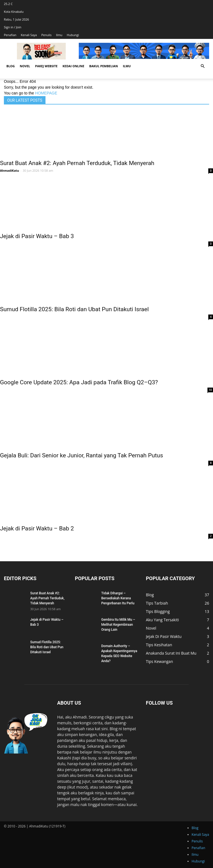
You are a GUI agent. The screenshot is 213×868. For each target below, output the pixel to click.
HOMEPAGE (46, 93)
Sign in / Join (13, 27)
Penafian (10, 35)
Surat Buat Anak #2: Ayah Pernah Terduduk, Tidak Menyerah (77, 163)
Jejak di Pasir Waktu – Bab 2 (37, 528)
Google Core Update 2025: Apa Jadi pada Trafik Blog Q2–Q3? (79, 382)
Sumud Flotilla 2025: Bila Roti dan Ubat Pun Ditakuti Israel (74, 309)
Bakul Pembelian (104, 66)
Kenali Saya (29, 35)
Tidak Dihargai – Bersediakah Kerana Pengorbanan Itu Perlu (118, 598)
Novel (25, 66)
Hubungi (73, 35)
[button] (202, 66)
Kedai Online (73, 66)
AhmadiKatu (10, 170)
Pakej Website (46, 66)
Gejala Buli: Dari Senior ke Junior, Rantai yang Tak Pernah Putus (82, 455)
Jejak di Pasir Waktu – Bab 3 (37, 236)
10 (210, 390)
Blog (11, 66)
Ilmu (59, 35)
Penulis (46, 35)
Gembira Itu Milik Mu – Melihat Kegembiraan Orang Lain (118, 625)
